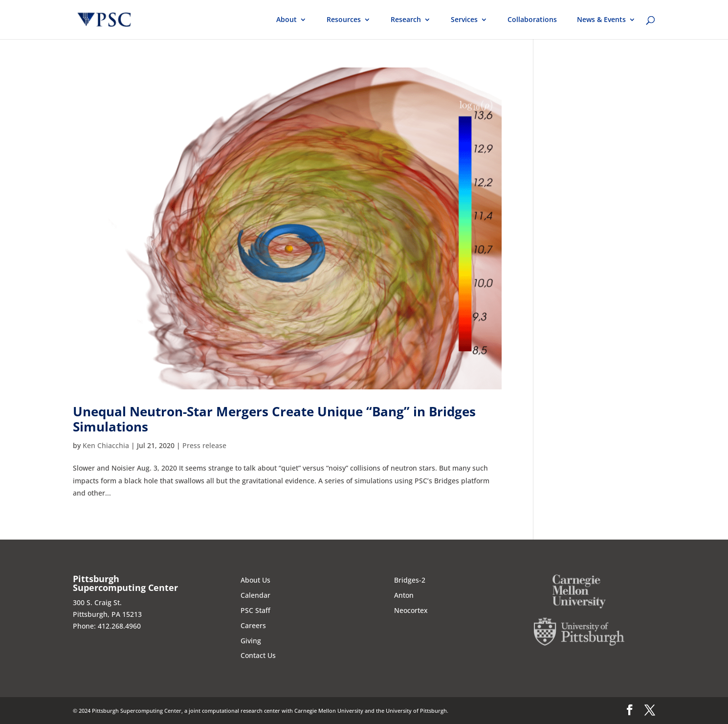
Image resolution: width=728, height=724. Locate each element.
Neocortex (411, 610)
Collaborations (532, 20)
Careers (253, 625)
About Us (255, 580)
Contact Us (258, 655)
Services (464, 20)
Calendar (255, 595)
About (287, 20)
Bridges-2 (410, 580)
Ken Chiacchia (106, 445)
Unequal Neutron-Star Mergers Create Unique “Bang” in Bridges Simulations (274, 419)
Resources (344, 20)
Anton (404, 595)
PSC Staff (255, 610)
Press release (204, 445)
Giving (251, 641)
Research (406, 20)
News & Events (601, 20)
